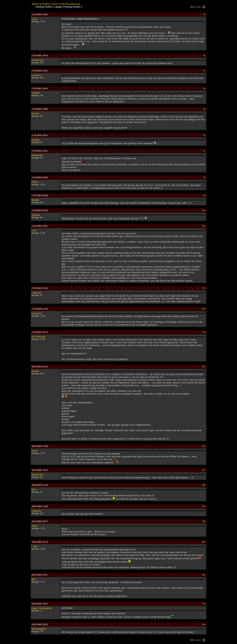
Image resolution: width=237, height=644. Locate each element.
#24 (204, 624)
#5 (204, 109)
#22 (204, 575)
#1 (204, 14)
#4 (204, 88)
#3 (204, 71)
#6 (204, 135)
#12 (204, 288)
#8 (204, 177)
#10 (204, 210)
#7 (204, 151)
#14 (204, 332)
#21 (204, 542)
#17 (204, 470)
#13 (204, 309)
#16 (204, 446)
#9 (204, 195)
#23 (204, 604)
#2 (204, 56)
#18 (204, 485)
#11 (204, 226)
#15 (204, 367)
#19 (204, 506)
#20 (204, 521)
